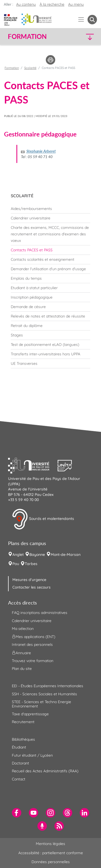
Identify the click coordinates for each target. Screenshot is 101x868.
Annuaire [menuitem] (21, 653)
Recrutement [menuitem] (23, 722)
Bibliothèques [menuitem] (23, 739)
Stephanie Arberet (41, 151)
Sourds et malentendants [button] (43, 519)
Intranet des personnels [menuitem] (32, 645)
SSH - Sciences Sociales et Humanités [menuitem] (44, 694)
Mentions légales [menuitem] (50, 844)
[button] (87, 37)
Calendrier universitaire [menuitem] (32, 621)
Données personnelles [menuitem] (51, 862)
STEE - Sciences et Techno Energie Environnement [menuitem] (41, 704)
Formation (12, 68)
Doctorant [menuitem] (20, 763)
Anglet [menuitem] (18, 555)
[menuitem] (50, 209)
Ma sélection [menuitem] (23, 629)
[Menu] (81, 20)
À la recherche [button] (52, 4)
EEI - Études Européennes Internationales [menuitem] (48, 686)
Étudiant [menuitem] (19, 747)
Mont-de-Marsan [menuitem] (66, 555)
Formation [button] (27, 36)
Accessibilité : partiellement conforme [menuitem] (51, 853)
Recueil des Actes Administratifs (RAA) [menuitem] (45, 771)
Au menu (76, 4)
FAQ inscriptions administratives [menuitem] (40, 613)
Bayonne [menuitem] (37, 555)
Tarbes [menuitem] (31, 564)
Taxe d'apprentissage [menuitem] (30, 714)
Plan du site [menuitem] (22, 669)
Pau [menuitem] (16, 564)
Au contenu (26, 4)
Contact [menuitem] (19, 779)
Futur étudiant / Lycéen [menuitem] (32, 755)
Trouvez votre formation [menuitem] (33, 661)
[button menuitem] (92, 20)
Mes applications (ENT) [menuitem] (34, 637)
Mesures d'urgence (29, 580)
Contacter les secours (32, 587)
